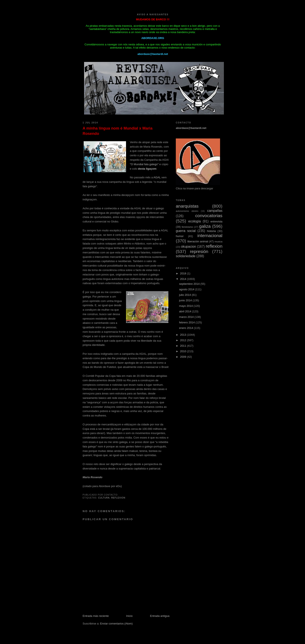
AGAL (157, 177)
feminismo (187, 227)
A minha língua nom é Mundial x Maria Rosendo (118, 131)
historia (211, 231)
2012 (184, 340)
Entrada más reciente (96, 616)
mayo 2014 (186, 306)
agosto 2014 (187, 289)
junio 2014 (186, 300)
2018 (184, 273)
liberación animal (198, 241)
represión (199, 251)
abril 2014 (186, 311)
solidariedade (186, 256)
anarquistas (187, 206)
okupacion (188, 247)
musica (218, 241)
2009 (184, 357)
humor (180, 236)
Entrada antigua (160, 616)
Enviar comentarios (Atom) (116, 624)
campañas (215, 211)
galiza (205, 226)
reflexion (118, 498)
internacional (210, 235)
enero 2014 (186, 328)
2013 (184, 335)
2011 (184, 346)
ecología (195, 221)
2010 (184, 351)
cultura (104, 498)
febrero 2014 (187, 322)
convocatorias (209, 216)
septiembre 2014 (190, 284)
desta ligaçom (147, 169)
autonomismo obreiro (187, 211)
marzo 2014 (187, 317)
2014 (184, 279)
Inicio (129, 616)
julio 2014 (185, 295)
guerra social (186, 231)
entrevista (216, 221)
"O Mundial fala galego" (144, 164)
